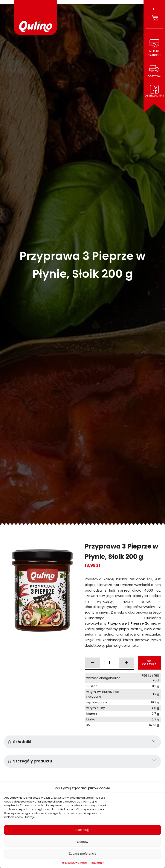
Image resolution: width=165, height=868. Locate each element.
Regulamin (97, 863)
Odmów (82, 842)
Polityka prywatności (74, 863)
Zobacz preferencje (82, 853)
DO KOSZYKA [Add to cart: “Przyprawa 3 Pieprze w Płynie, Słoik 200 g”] (149, 663)
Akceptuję (82, 830)
